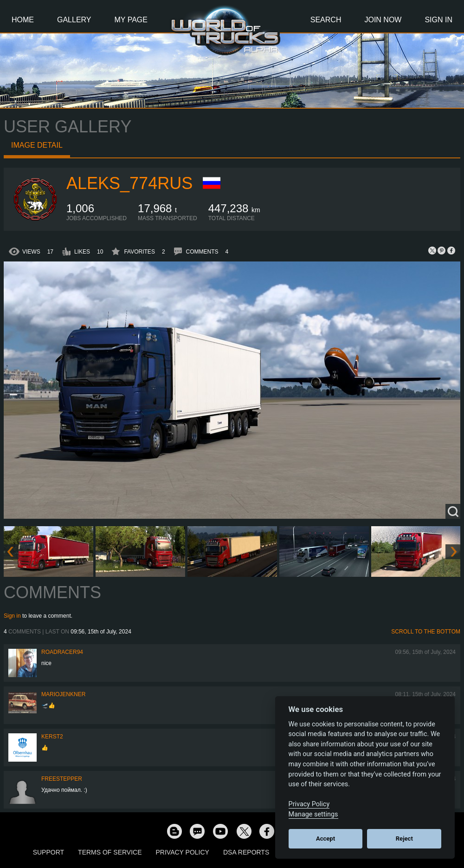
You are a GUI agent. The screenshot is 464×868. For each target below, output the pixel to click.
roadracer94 (62, 652)
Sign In (438, 20)
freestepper (62, 779)
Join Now (383, 20)
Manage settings (313, 814)
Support (48, 852)
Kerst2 (52, 737)
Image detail (37, 145)
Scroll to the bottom (426, 632)
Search (326, 20)
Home (23, 20)
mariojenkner (63, 694)
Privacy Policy (183, 852)
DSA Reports (246, 852)
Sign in (12, 616)
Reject (404, 839)
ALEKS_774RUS (129, 183)
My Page (131, 20)
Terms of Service (110, 852)
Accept (325, 839)
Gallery (74, 20)
